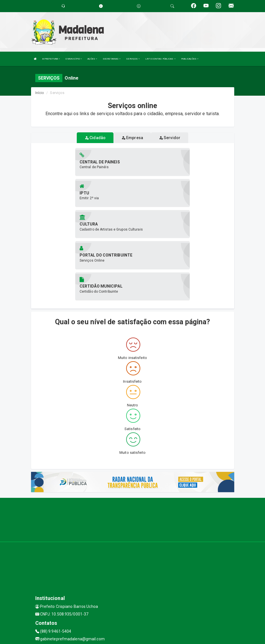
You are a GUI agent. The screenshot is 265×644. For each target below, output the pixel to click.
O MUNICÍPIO (74, 59)
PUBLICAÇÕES (190, 59)
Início (40, 93)
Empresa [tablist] (132, 138)
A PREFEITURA (51, 59)
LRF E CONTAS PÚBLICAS (160, 59)
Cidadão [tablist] (95, 138)
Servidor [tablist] (170, 138)
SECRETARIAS (112, 59)
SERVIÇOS (133, 59)
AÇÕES (92, 59)
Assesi (112, 637)
